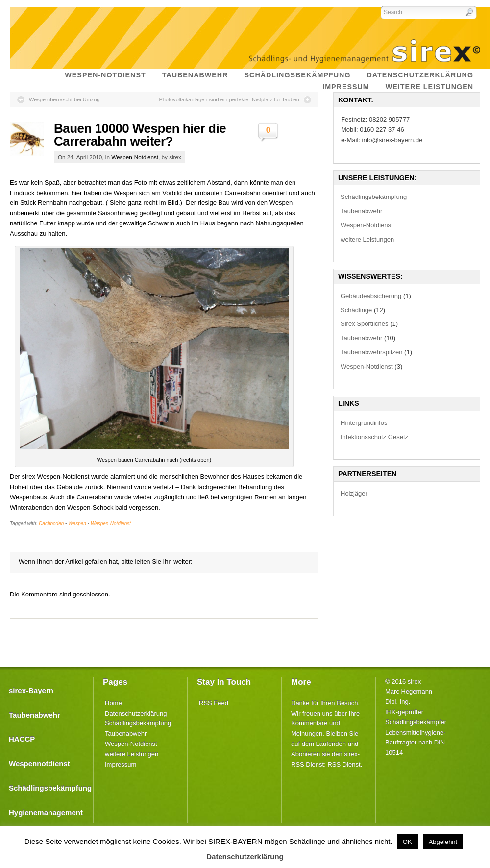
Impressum (121, 764)
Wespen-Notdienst (135, 157)
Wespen (77, 524)
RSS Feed (214, 703)
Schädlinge (356, 310)
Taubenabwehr (361, 211)
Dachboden (51, 524)
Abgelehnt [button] (443, 842)
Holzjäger (354, 493)
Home (113, 703)
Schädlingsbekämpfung (374, 197)
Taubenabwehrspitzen (371, 352)
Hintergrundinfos (364, 423)
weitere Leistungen (367, 239)
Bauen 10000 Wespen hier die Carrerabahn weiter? (140, 135)
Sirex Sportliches (365, 324)
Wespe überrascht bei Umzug (64, 99)
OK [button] (407, 842)
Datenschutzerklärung (136, 713)
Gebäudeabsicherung (371, 296)
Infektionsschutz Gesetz (374, 437)
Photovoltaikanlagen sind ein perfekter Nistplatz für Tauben (229, 99)
